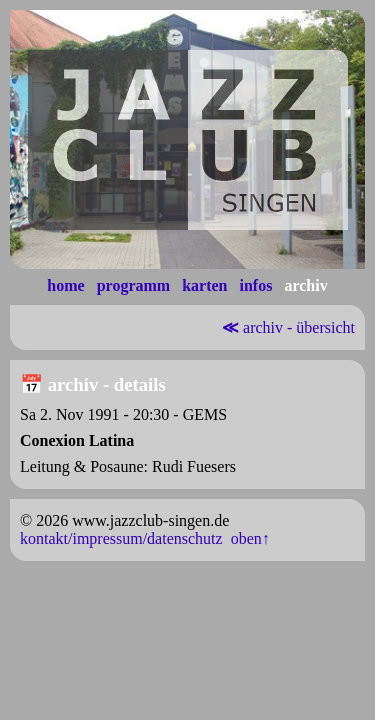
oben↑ (250, 538)
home (65, 285)
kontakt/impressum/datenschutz (121, 538)
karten (204, 285)
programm (133, 285)
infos (255, 285)
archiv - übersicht (286, 327)
